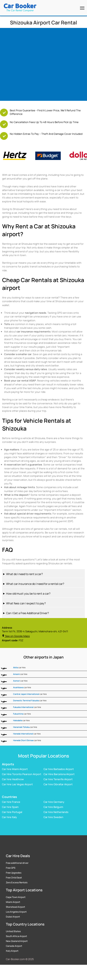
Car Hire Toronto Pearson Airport (22, 774)
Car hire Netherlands (56, 812)
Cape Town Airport (16, 897)
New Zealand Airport (17, 941)
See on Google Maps (16, 636)
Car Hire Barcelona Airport (59, 774)
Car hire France (11, 802)
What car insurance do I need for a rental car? (35, 584)
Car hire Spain (10, 807)
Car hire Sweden (53, 817)
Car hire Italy (9, 817)
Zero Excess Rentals (17, 883)
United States (13, 931)
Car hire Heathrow (13, 779)
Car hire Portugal (12, 812)
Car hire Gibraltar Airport (58, 784)
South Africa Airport (16, 936)
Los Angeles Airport (16, 912)
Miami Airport (13, 902)
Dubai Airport (13, 917)
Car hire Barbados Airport (59, 769)
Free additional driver (17, 863)
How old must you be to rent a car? (28, 594)
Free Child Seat (14, 878)
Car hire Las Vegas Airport (17, 784)
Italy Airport (12, 951)
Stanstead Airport (15, 907)
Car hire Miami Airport (15, 769)
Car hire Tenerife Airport (58, 779)
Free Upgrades (14, 873)
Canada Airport (14, 946)
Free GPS (11, 868)
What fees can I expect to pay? (26, 603)
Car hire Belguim (53, 807)
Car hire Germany (54, 802)
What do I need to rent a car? (24, 574)
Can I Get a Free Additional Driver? (27, 613)
